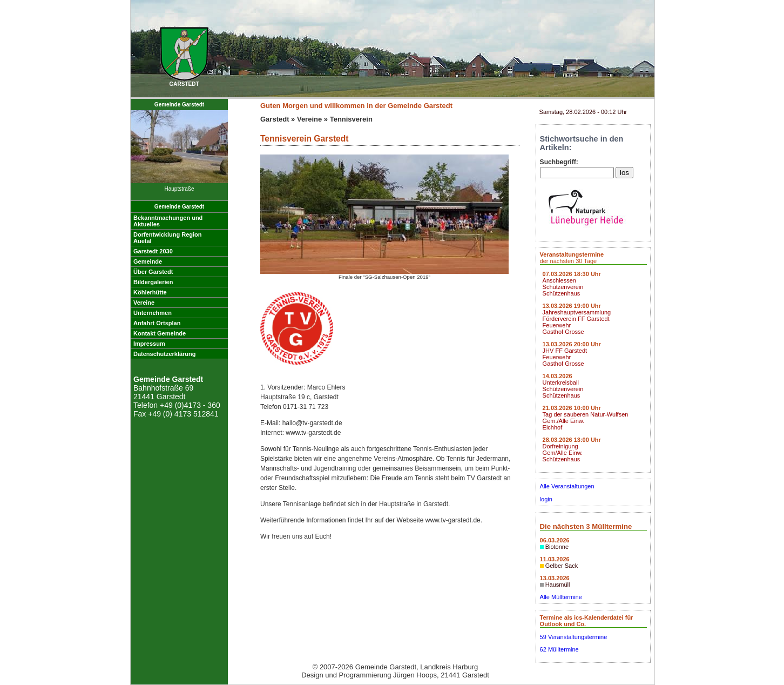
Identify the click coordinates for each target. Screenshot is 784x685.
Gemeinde (148, 261)
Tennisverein (351, 119)
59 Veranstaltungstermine (574, 637)
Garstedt (275, 119)
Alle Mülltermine (561, 597)
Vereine (144, 303)
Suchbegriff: (559, 162)
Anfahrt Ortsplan (157, 323)
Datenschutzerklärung (165, 354)
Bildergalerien (153, 282)
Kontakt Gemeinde (160, 333)
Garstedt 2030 (153, 251)
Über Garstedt (153, 272)
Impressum (149, 344)
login (546, 499)
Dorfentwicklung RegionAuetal (168, 238)
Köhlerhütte (150, 292)
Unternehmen (153, 313)
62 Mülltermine (559, 649)
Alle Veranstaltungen (567, 486)
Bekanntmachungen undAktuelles (168, 221)
